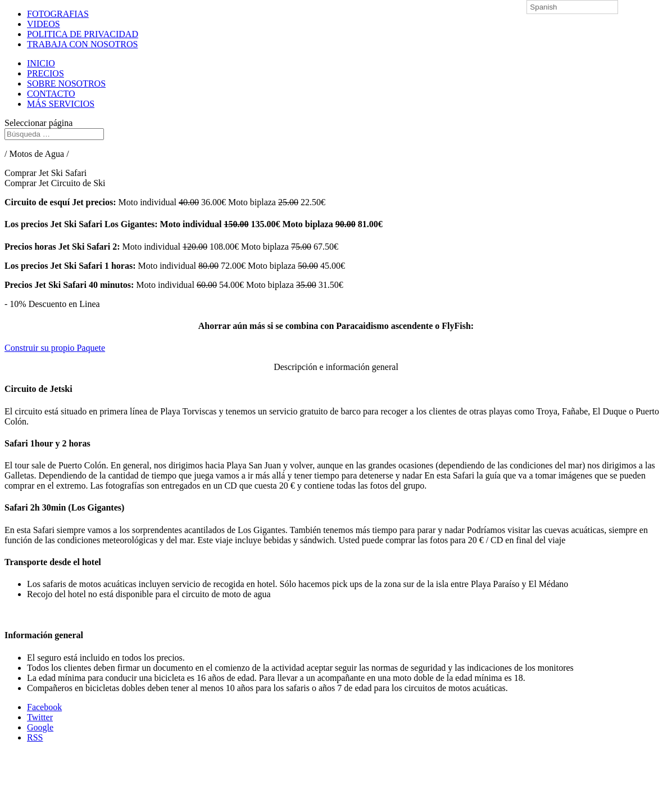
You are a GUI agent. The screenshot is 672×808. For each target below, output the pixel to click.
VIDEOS (44, 24)
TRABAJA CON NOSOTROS (82, 44)
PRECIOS (46, 73)
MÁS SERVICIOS (61, 104)
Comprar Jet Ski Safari (46, 173)
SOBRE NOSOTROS (66, 83)
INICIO (41, 63)
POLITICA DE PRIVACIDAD (83, 34)
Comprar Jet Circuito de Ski (55, 183)
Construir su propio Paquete (55, 348)
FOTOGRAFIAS (58, 14)
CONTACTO (51, 94)
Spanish (543, 7)
